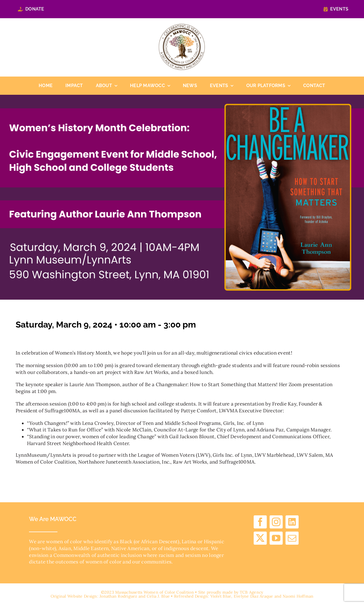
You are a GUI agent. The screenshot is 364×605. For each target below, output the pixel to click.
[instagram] (276, 522)
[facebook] (260, 522)
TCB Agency (252, 592)
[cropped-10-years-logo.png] (182, 26)
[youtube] (276, 538)
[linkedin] (292, 522)
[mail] (292, 538)
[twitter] (260, 538)
